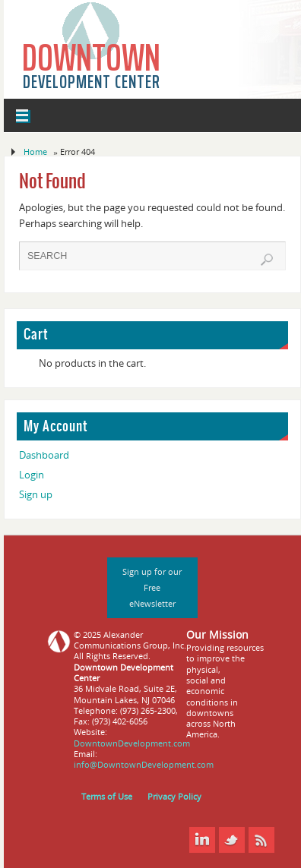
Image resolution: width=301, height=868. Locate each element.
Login (32, 475)
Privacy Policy (174, 796)
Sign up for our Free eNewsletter (152, 587)
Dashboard (44, 455)
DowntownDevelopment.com (132, 743)
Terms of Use (107, 796)
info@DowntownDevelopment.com (144, 764)
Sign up (36, 495)
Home (35, 152)
